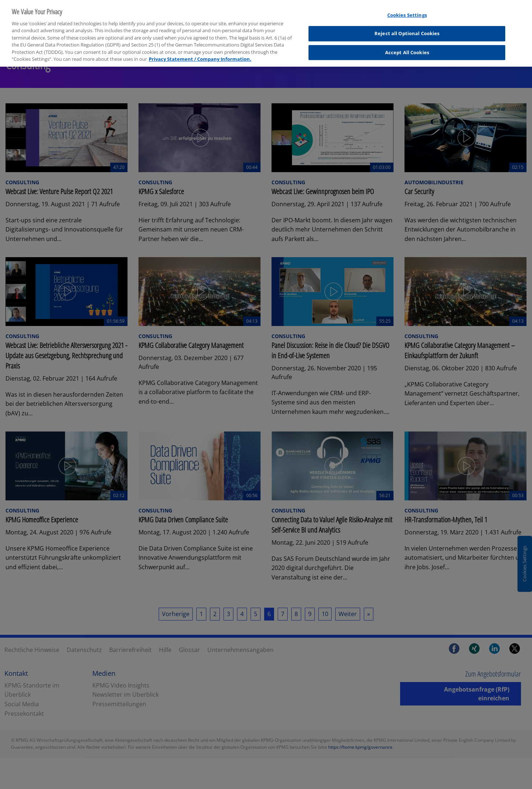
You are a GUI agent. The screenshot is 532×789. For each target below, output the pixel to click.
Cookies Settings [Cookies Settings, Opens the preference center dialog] (407, 10)
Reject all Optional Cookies (407, 29)
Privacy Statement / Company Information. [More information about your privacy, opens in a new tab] (200, 54)
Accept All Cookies (407, 47)
